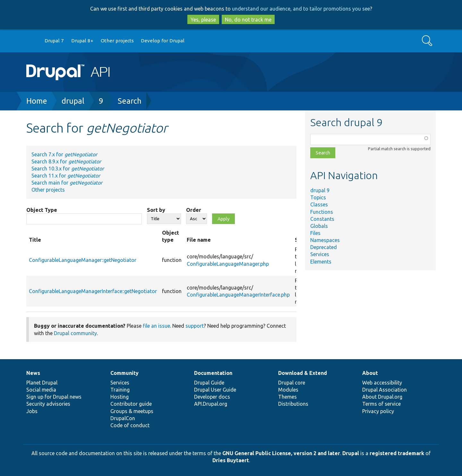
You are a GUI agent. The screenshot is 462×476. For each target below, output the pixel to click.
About (370, 373)
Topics (318, 197)
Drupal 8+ (82, 41)
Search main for (67, 183)
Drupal (351, 453)
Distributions (293, 404)
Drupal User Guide (215, 390)
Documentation (213, 373)
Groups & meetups (132, 411)
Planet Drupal (42, 383)
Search (130, 101)
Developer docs (212, 397)
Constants (322, 219)
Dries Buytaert (231, 460)
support (195, 326)
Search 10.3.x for (68, 169)
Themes (287, 397)
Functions (322, 212)
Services (320, 254)
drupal (73, 101)
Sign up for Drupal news (54, 397)
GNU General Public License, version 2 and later (281, 453)
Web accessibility (382, 383)
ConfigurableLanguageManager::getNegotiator (83, 260)
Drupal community (75, 333)
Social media (41, 390)
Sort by (156, 210)
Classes (319, 204)
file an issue (156, 326)
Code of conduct (130, 425)
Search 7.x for (64, 154)
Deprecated (324, 247)
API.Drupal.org (211, 404)
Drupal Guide (209, 383)
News (33, 373)
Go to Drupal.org (32, 41)
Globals (319, 226)
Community (124, 373)
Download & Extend (303, 373)
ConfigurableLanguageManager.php (228, 264)
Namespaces (325, 240)
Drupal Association (385, 390)
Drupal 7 (54, 41)
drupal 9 (320, 190)
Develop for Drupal (163, 41)
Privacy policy (378, 411)
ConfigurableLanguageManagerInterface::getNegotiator (93, 291)
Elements (321, 262)
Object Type (42, 210)
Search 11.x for (66, 176)
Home (37, 101)
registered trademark (397, 453)
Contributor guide (131, 404)
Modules (288, 390)
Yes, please (203, 20)
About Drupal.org (382, 397)
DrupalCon (123, 418)
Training (120, 390)
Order (194, 210)
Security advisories (48, 404)
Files (315, 233)
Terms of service (381, 404)
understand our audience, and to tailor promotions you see (301, 9)
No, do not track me (248, 20)
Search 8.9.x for (66, 161)
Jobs (32, 411)
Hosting (120, 397)
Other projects (117, 41)
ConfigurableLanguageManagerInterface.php (238, 295)
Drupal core (292, 383)
